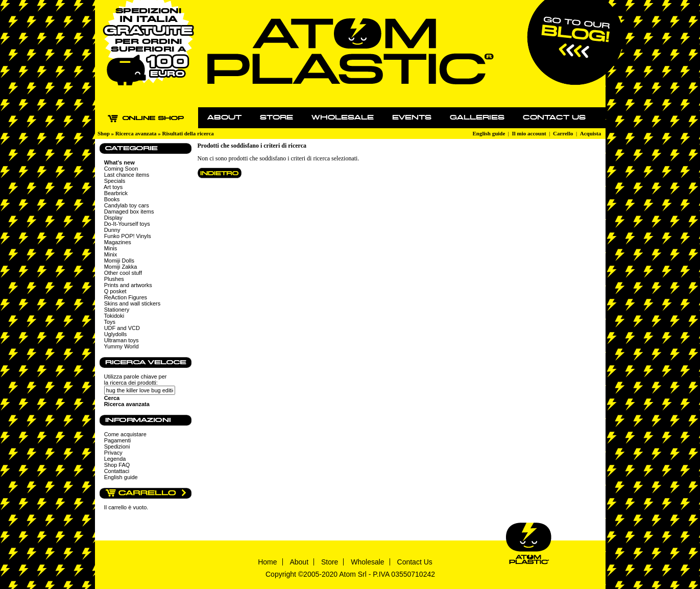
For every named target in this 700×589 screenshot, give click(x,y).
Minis (111, 248)
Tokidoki (114, 316)
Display (113, 218)
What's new (119, 162)
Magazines (118, 242)
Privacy (113, 453)
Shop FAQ (117, 465)
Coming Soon (121, 169)
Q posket (115, 291)
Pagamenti (118, 440)
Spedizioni (117, 446)
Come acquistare (125, 434)
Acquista (591, 133)
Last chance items (127, 175)
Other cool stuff (123, 273)
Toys (110, 322)
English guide (489, 133)
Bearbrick (116, 193)
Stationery (117, 310)
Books (112, 199)
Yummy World (121, 346)
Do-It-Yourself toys (127, 224)
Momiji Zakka (121, 267)
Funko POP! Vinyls (128, 236)
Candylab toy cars (127, 205)
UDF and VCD (122, 328)
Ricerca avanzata (136, 133)
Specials (115, 181)
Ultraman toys (122, 340)
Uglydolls (116, 334)
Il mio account (529, 133)
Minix (111, 254)
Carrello (563, 133)
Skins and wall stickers (132, 303)
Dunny (112, 230)
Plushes (114, 279)
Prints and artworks (128, 285)
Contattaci (117, 471)
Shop (104, 133)
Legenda (115, 459)
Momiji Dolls (119, 261)
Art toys (113, 187)
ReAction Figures (126, 297)
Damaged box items (129, 211)
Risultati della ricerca (188, 133)
